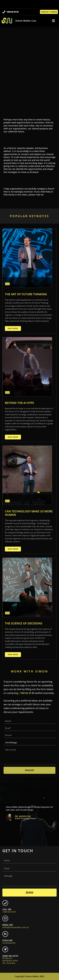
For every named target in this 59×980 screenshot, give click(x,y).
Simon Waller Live (26, 21)
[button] (53, 21)
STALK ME (9, 942)
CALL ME (9, 911)
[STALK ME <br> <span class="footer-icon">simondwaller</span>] (5, 934)
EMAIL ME (16, 926)
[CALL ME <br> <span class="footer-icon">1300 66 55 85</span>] (5, 903)
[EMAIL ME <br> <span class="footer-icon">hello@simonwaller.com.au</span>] (5, 918)
